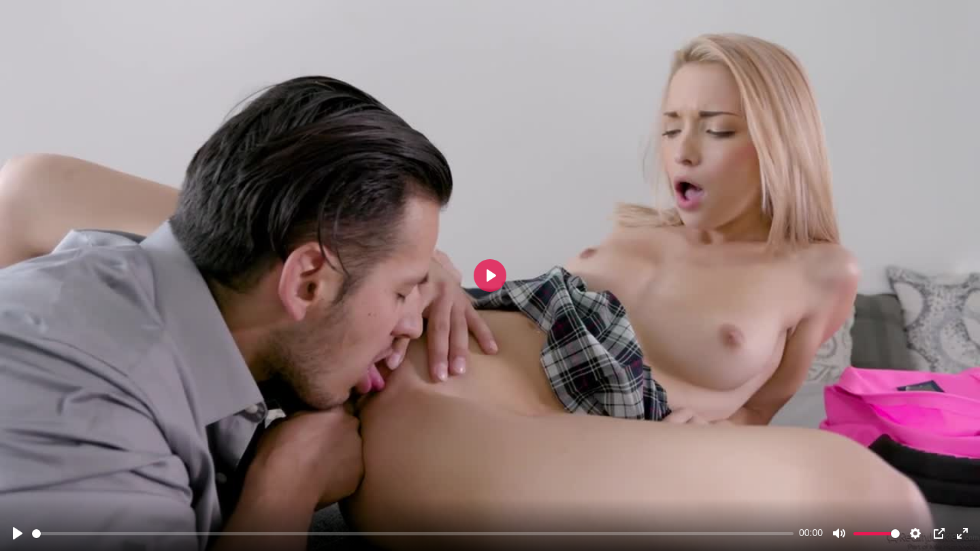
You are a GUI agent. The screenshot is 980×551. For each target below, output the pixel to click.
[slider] (413, 534)
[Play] (18, 533)
